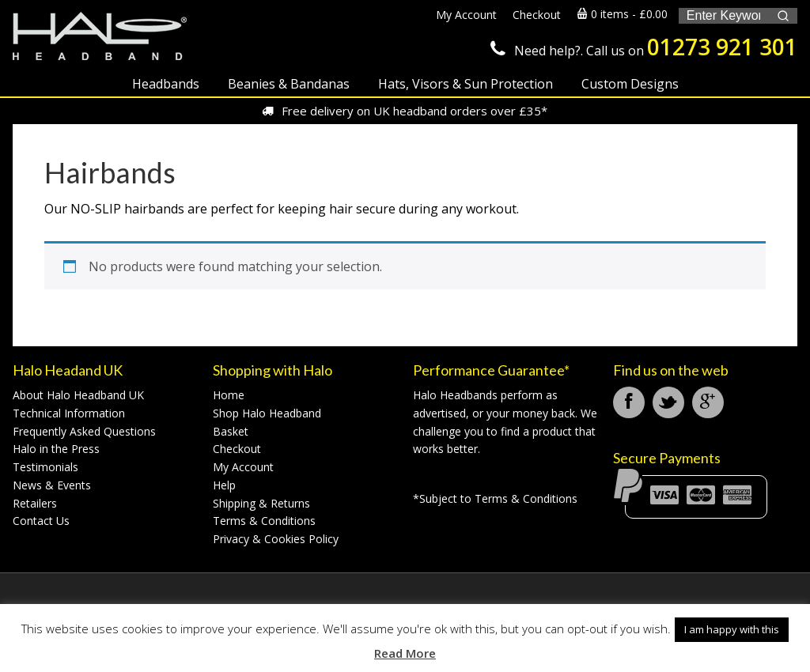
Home (229, 395)
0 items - (622, 14)
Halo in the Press (56, 449)
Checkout (237, 449)
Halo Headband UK (100, 38)
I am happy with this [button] (732, 629)
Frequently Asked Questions (84, 431)
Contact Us (41, 521)
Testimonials (45, 467)
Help (224, 485)
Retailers (35, 503)
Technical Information (69, 413)
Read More (405, 653)
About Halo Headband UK (78, 395)
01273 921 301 (722, 47)
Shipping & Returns (261, 503)
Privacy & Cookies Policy (276, 539)
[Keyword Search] (723, 16)
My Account (243, 467)
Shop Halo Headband (267, 413)
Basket (231, 431)
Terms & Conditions (264, 521)
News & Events (52, 485)
